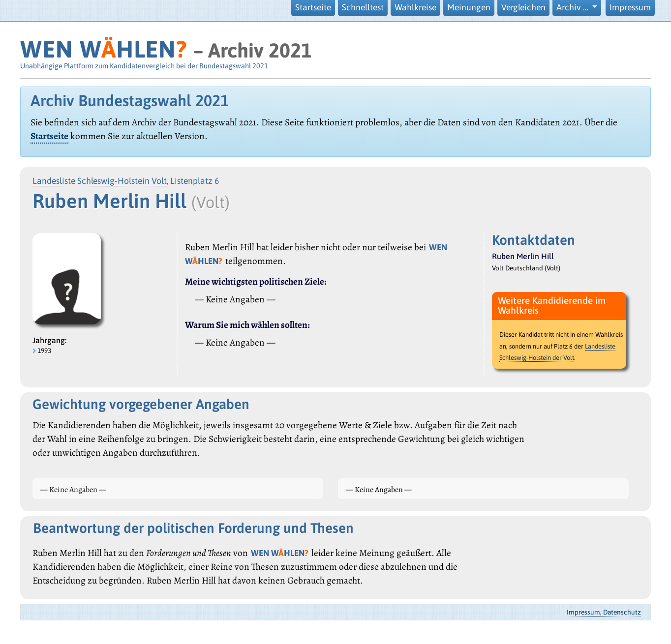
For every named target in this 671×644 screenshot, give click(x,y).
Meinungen (469, 7)
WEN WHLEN (104, 49)
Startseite (313, 7)
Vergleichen (523, 7)
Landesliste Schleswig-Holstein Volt (100, 181)
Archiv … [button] (573, 7)
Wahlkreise (415, 7)
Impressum (630, 7)
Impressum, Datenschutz (604, 612)
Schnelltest (363, 7)
